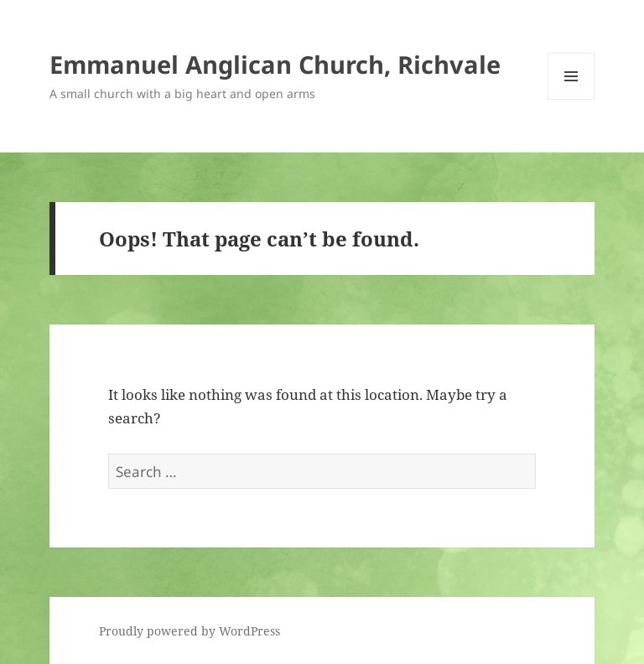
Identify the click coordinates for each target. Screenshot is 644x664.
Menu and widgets (571, 99)
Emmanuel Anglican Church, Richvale (275, 64)
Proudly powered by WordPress (190, 631)
